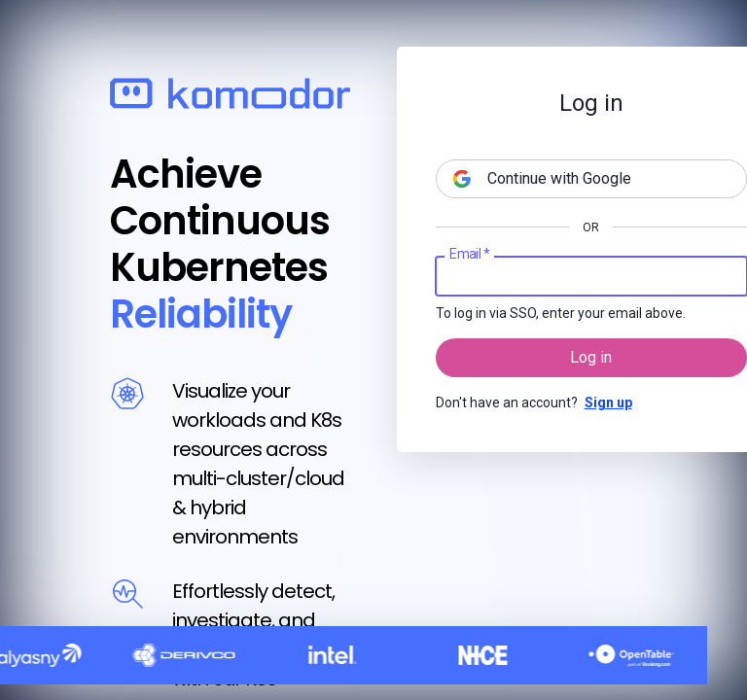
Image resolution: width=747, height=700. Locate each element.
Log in (591, 357)
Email (469, 255)
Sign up (608, 402)
